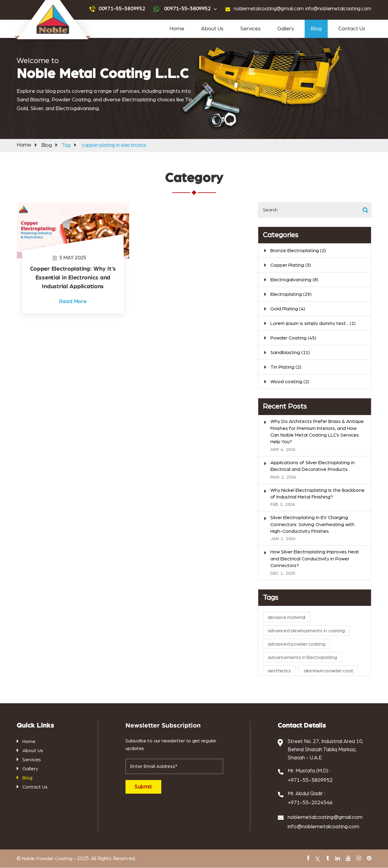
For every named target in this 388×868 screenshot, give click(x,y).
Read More (73, 301)
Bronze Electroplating (298, 251)
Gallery (286, 29)
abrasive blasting (144, 864)
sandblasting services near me (199, 3)
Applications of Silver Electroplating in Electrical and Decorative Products (313, 466)
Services (250, 29)
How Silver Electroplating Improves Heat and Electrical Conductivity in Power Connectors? (315, 559)
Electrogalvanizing (294, 280)
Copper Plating (291, 265)
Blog (316, 29)
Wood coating (290, 382)
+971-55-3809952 (310, 780)
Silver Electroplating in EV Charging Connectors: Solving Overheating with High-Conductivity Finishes (312, 525)
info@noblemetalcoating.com (337, 9)
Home (177, 29)
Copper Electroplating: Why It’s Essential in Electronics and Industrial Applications (73, 278)
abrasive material (286, 618)
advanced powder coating (155, 3)
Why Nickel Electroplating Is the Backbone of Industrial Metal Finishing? (318, 494)
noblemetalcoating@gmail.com (264, 9)
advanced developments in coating (306, 631)
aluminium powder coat (328, 671)
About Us (212, 29)
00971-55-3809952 (116, 9)
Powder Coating (97, 3)
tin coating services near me (282, 3)
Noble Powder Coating (47, 859)
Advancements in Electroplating (302, 658)
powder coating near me (241, 3)
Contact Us (352, 29)
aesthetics (279, 671)
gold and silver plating (177, 864)
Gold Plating (288, 309)
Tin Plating (286, 367)
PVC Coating (232, 864)
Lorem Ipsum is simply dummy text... (313, 324)
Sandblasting (123, 3)
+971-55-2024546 (310, 803)
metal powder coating (261, 864)
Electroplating (291, 295)
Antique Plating (208, 864)
